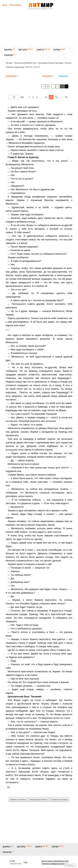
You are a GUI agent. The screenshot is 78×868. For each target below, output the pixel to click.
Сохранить (63, 76)
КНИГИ (40, 50)
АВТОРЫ (23, 50)
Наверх (70, 865)
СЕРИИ (57, 50)
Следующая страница (59, 799)
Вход (5, 5)
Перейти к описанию (18, 799)
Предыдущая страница (38, 799)
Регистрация (15, 5)
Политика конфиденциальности (55, 864)
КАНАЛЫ (9, 55)
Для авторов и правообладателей (55, 861)
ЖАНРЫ (8, 50)
